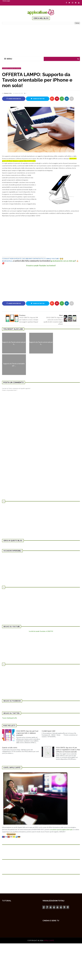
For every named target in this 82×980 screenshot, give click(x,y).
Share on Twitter (38, 99)
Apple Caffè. (49, 940)
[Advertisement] (41, 39)
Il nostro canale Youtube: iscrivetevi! (41, 265)
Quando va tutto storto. (10, 748)
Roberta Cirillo (8, 93)
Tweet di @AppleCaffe (10, 718)
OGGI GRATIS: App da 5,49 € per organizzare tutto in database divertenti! (27, 733)
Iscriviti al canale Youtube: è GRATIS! (41, 631)
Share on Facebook (14, 99)
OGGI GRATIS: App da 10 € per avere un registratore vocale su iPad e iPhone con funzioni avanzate (68, 750)
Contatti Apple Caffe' (49, 731)
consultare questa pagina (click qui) (61, 829)
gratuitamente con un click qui (63, 261)
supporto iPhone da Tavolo (12, 68)
